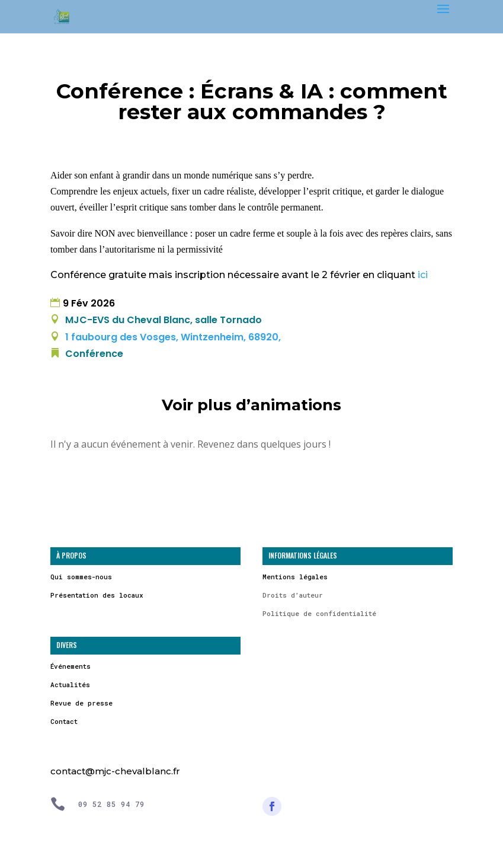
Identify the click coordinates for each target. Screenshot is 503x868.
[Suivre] (272, 806)
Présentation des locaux (97, 595)
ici (423, 275)
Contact (64, 721)
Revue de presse (81, 703)
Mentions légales (295, 577)
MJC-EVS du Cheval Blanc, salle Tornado (164, 320)
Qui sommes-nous (81, 577)
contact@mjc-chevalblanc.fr (115, 771)
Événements (71, 666)
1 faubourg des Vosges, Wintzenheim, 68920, (172, 337)
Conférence (94, 354)
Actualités (70, 684)
